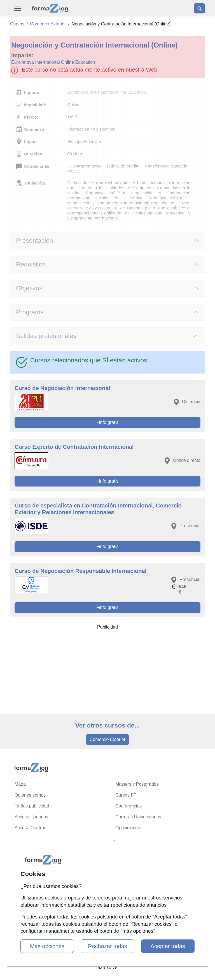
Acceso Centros (30, 828)
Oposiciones (128, 828)
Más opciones (47, 946)
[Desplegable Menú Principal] (18, 8)
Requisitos (31, 264)
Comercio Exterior (107, 739)
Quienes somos (30, 795)
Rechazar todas (107, 946)
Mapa (20, 784)
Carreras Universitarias (138, 817)
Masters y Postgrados (137, 784)
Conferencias (128, 806)
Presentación (34, 240)
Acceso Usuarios (31, 817)
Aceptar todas (168, 946)
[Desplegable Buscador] (199, 8)
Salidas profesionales (46, 336)
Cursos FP (126, 795)
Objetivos (29, 288)
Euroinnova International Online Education (53, 62)
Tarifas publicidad (32, 806)
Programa (30, 312)
